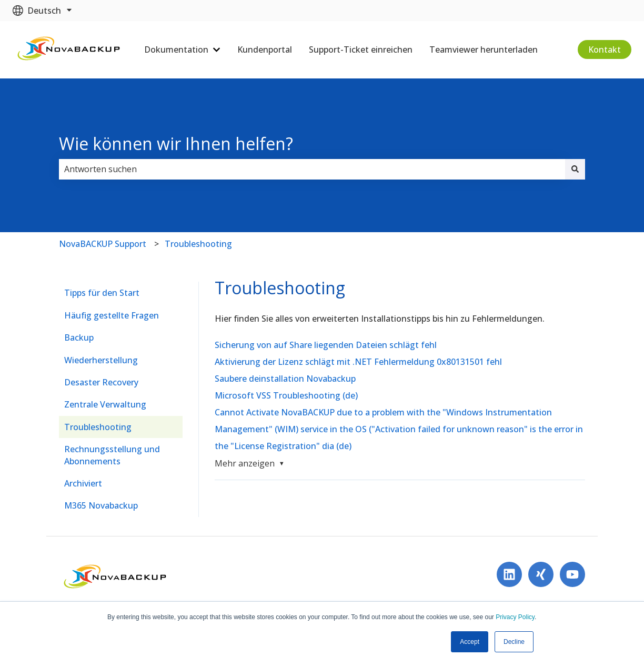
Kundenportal (265, 49)
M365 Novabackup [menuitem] (101, 505)
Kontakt (605, 49)
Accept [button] (470, 642)
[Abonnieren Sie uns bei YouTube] (572, 574)
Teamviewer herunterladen (484, 49)
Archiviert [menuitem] (83, 483)
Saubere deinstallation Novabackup (285, 379)
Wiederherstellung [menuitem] (101, 360)
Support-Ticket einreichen (361, 49)
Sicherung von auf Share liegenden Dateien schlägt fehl (326, 345)
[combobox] (312, 169)
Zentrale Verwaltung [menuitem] (105, 404)
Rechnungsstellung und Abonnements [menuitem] (112, 455)
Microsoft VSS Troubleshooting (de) (286, 395)
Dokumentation (176, 49)
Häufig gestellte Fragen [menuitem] (112, 315)
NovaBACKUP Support (103, 244)
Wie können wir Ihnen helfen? (176, 143)
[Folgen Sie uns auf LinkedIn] (509, 574)
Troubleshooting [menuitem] (98, 427)
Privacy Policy (515, 617)
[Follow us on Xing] (541, 574)
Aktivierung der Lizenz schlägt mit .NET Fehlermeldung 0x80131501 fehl (358, 362)
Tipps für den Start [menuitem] (102, 293)
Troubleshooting (198, 244)
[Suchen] (575, 169)
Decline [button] (514, 642)
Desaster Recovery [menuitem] (101, 382)
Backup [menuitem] (79, 337)
